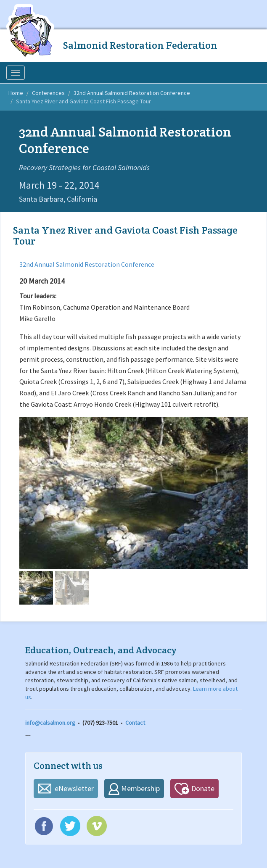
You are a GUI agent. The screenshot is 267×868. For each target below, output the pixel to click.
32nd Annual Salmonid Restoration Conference (132, 93)
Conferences (48, 93)
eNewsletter (74, 788)
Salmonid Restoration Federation (140, 45)
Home (16, 93)
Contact (135, 723)
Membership (140, 788)
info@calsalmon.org (50, 723)
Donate (203, 788)
